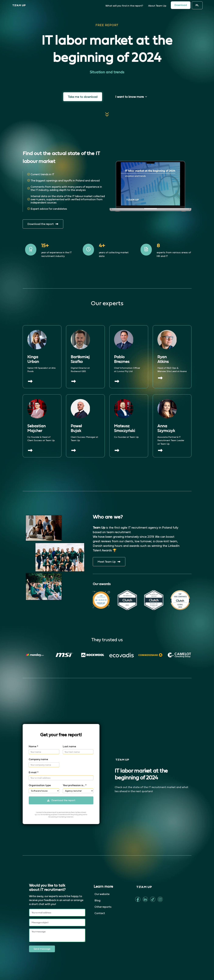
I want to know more (131, 97)
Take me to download (83, 97)
